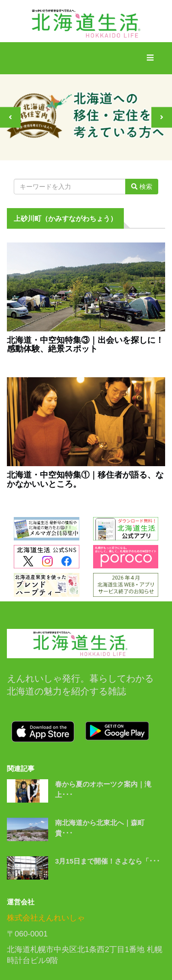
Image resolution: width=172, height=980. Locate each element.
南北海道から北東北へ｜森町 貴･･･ (103, 828)
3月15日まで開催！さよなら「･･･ (108, 861)
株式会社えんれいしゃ (46, 918)
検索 (142, 187)
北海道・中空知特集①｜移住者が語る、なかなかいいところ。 (85, 480)
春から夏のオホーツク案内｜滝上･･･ (103, 789)
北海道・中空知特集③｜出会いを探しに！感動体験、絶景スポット (85, 345)
